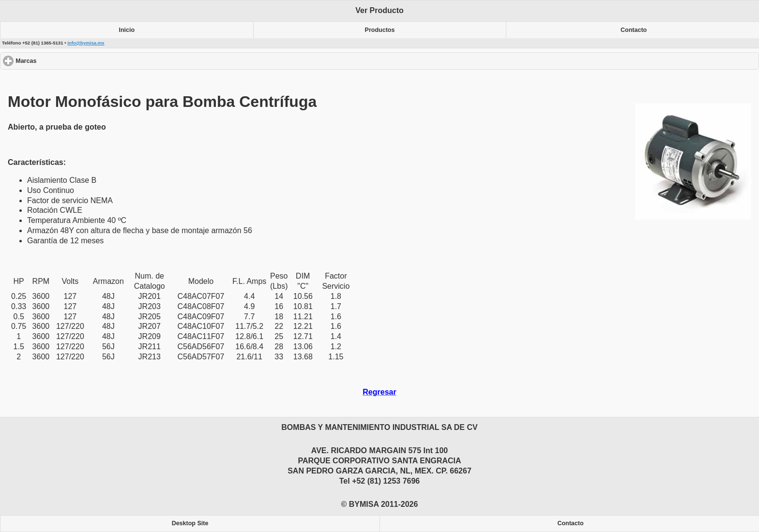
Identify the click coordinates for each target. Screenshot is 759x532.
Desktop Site (190, 523)
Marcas (61, 61)
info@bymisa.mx (86, 43)
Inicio (127, 30)
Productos (380, 30)
